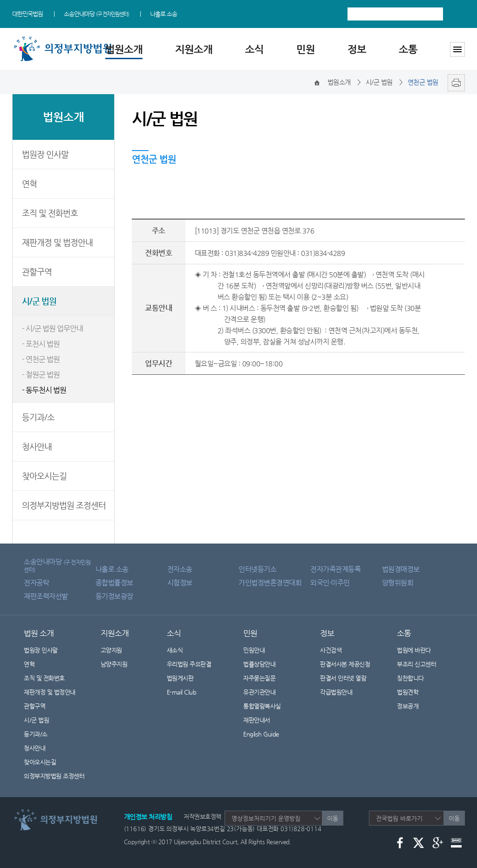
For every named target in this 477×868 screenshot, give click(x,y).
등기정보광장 (114, 596)
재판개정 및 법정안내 (57, 242)
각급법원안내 (341, 692)
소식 (254, 49)
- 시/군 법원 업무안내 (52, 328)
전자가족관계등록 (335, 569)
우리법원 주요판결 (189, 664)
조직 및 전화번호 (50, 213)
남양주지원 (114, 664)
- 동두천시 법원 (44, 390)
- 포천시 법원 (41, 344)
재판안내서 (257, 720)
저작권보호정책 (202, 816)
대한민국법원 (27, 14)
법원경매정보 (401, 569)
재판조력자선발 (46, 596)
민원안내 (254, 650)
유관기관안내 (259, 692)
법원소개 (124, 49)
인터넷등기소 (257, 569)
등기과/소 (38, 417)
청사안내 (37, 446)
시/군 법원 (39, 301)
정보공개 (413, 706)
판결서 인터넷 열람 (349, 678)
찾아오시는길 (44, 476)
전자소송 (180, 569)
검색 (456, 14)
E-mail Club (182, 692)
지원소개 (194, 49)
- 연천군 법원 (41, 359)
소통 (408, 49)
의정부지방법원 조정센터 (64, 505)
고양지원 (111, 650)
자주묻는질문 (259, 678)
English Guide (261, 734)
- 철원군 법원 (41, 375)
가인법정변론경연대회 (270, 582)
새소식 (175, 650)
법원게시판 (180, 678)
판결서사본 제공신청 (351, 664)
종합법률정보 (114, 582)
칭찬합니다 (410, 678)
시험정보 (180, 582)
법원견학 (408, 692)
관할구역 (37, 272)
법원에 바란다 (414, 650)
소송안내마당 (96, 14)
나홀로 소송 (164, 14)
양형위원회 (398, 582)
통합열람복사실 (262, 706)
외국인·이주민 (330, 582)
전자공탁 (36, 582)
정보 (357, 49)
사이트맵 (457, 49)
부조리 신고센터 (416, 664)
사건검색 (331, 650)
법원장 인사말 (45, 154)
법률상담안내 (259, 664)
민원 (306, 49)
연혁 (29, 183)
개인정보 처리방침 (148, 817)
